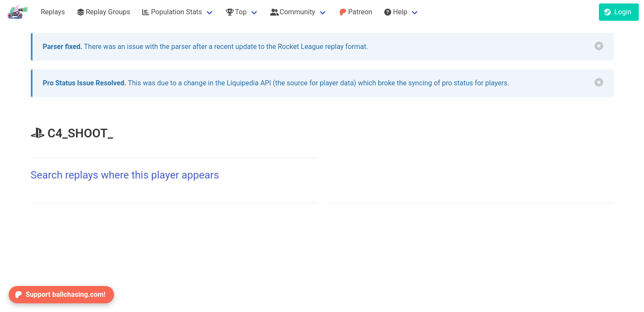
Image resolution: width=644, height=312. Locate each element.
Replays (53, 12)
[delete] (599, 46)
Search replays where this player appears (125, 175)
